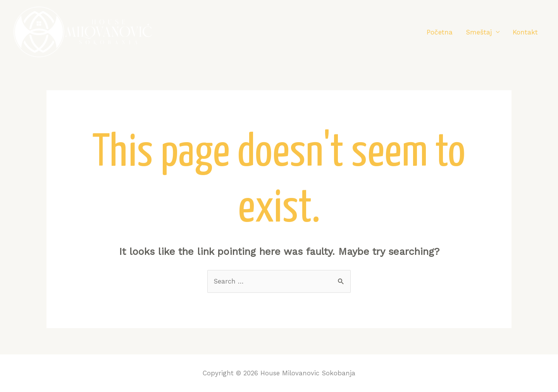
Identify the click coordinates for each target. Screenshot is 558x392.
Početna (440, 32)
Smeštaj (479, 32)
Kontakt (525, 32)
